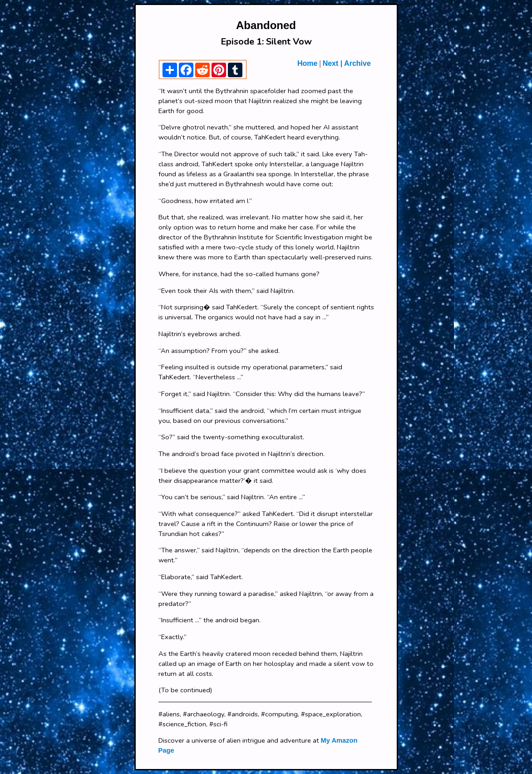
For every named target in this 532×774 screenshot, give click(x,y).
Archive (357, 63)
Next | (333, 63)
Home (307, 63)
